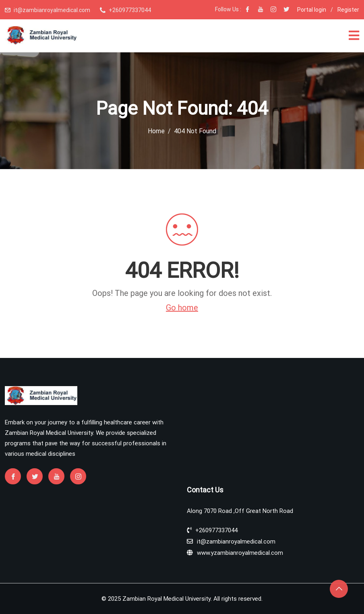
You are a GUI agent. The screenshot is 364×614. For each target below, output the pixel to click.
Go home (182, 308)
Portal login (312, 10)
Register (348, 10)
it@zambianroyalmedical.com (52, 10)
